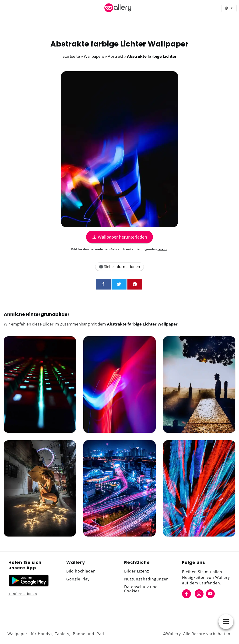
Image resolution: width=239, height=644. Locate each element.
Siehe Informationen (119, 267)
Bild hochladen (81, 571)
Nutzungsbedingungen (146, 579)
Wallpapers (94, 56)
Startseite (71, 56)
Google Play (78, 579)
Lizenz (162, 249)
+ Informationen (23, 594)
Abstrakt (116, 56)
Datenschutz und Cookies (141, 589)
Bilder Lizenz (137, 571)
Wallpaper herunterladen (119, 237)
